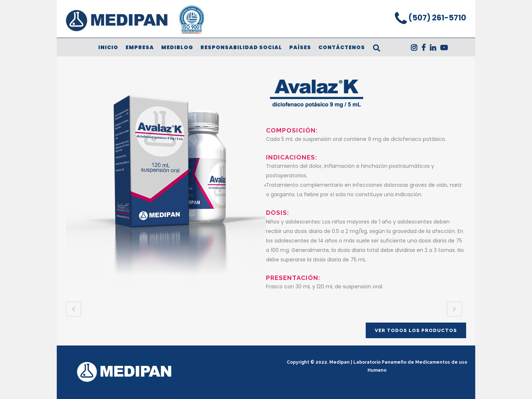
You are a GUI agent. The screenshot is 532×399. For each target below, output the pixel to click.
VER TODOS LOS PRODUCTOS (416, 330)
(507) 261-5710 (436, 18)
